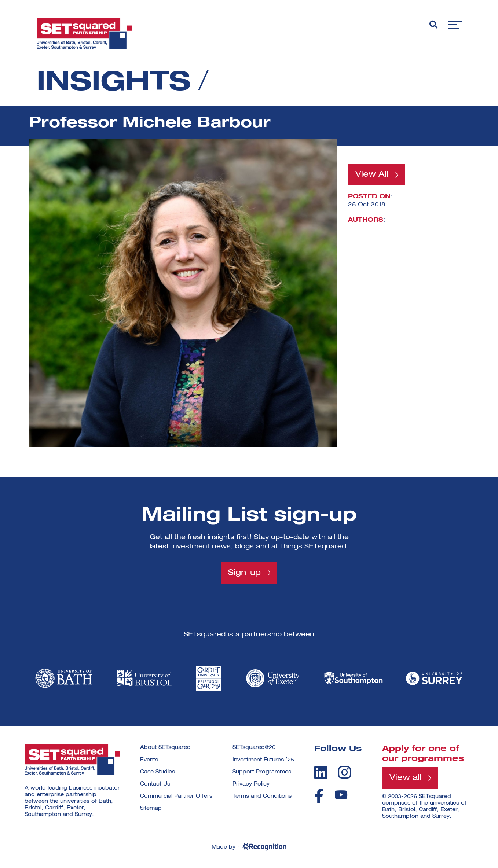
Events (149, 760)
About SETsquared (165, 747)
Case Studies (158, 772)
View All (372, 174)
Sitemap (151, 808)
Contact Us (155, 784)
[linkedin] (321, 772)
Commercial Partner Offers (176, 796)
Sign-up (244, 573)
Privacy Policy (251, 784)
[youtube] (341, 795)
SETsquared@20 (254, 747)
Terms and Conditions (262, 796)
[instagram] (345, 772)
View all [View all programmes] (405, 778)
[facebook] (319, 796)
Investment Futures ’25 (263, 760)
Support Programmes (262, 772)
